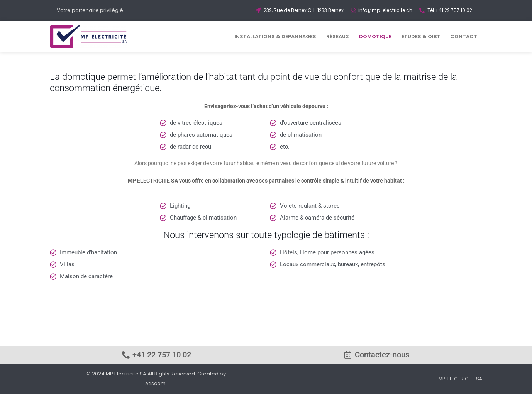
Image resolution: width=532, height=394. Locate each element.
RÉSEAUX (338, 36)
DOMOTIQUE (375, 36)
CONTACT (464, 36)
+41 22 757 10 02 (162, 355)
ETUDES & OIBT (421, 36)
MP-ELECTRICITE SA (460, 379)
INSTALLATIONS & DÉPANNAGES (275, 36)
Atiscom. (156, 383)
